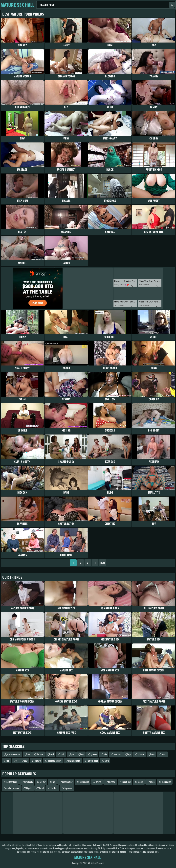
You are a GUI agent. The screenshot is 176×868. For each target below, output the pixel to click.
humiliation (84, 782)
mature (38, 761)
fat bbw (40, 754)
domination (166, 782)
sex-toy (43, 782)
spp (8, 761)
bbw (26, 761)
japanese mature (13, 754)
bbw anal (117, 754)
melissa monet (74, 761)
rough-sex (126, 782)
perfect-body (12, 782)
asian (152, 782)
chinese (141, 754)
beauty (140, 782)
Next (103, 563)
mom (164, 754)
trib (105, 754)
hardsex (54, 788)
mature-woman (13, 788)
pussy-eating (67, 782)
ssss (153, 754)
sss (29, 754)
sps (130, 754)
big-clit (29, 788)
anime (99, 782)
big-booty (68, 788)
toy (54, 782)
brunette (112, 782)
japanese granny (55, 761)
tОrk (107, 761)
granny (94, 754)
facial (42, 788)
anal (52, 754)
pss (73, 754)
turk (63, 754)
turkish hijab (93, 761)
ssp (83, 754)
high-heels (28, 782)
